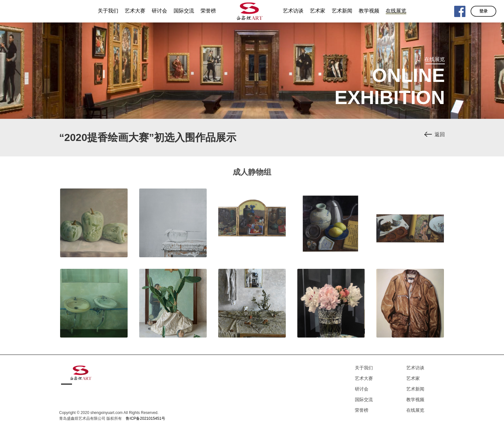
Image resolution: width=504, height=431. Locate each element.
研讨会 (362, 389)
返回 (440, 134)
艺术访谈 (415, 368)
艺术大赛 (364, 378)
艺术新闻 (415, 389)
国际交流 (364, 400)
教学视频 (415, 400)
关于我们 (364, 368)
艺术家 (413, 378)
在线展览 (415, 410)
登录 (483, 11)
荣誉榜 (362, 410)
